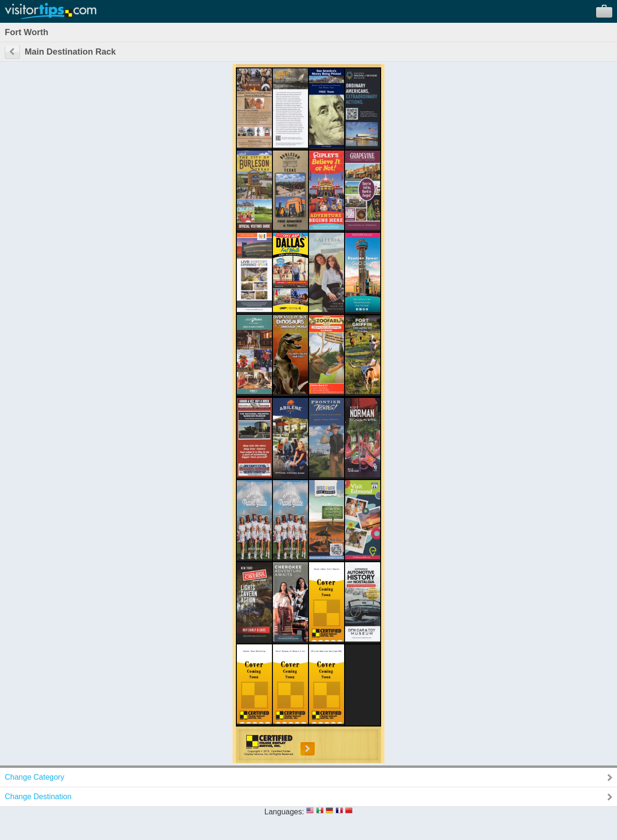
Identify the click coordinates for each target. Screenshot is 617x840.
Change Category (34, 777)
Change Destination (38, 797)
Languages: (284, 812)
